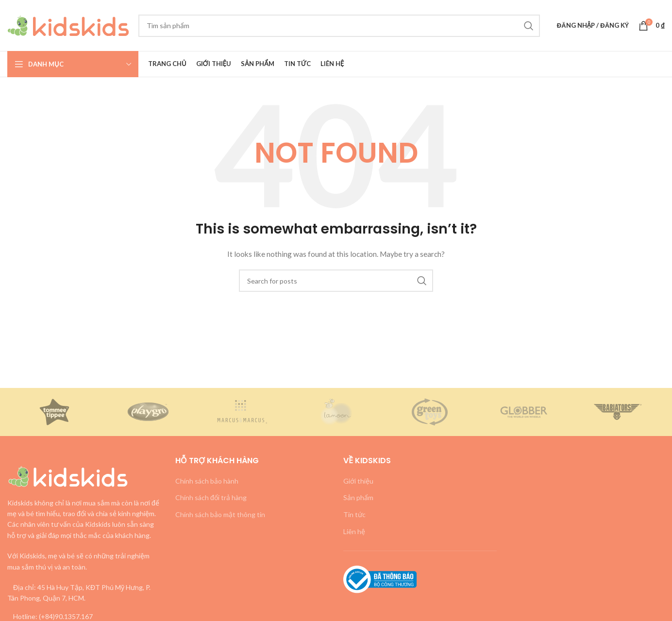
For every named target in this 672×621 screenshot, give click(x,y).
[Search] (339, 26)
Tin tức (354, 514)
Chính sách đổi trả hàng (211, 497)
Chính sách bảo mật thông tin (220, 514)
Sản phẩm (358, 497)
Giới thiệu (358, 481)
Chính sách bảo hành (207, 481)
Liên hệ (354, 531)
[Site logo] (68, 25)
